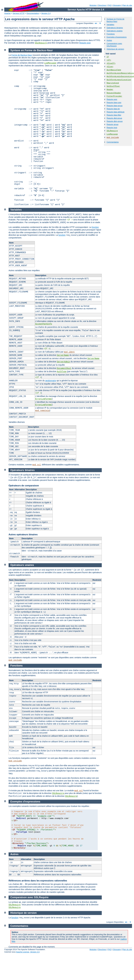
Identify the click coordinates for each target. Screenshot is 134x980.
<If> (109, 60)
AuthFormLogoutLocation (119, 80)
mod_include (113, 137)
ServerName (63, 355)
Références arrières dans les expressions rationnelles (38, 881)
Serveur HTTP (19, 13)
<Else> (110, 67)
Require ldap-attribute (116, 112)
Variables (110, 25)
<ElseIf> (111, 63)
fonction (95, 227)
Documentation (33, 13)
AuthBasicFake (114, 70)
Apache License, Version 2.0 (28, 952)
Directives (102, 5)
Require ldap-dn (113, 109)
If (108, 57)
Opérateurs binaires (115, 28)
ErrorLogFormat (44, 399)
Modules (93, 5)
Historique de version (115, 49)
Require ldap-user (114, 102)
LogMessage (112, 134)
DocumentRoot (64, 368)
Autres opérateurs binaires (23, 535)
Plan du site (127, 5)
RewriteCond (113, 83)
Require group (112, 124)
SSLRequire (41, 43)
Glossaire (117, 5)
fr (100, 23)
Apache (7, 13)
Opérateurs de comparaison (24, 486)
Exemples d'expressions (117, 37)
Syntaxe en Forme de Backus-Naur (115, 20)
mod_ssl (37, 465)
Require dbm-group (115, 121)
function (62, 235)
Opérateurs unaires (115, 31)
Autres (109, 40)
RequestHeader (114, 93)
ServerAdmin (64, 362)
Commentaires (113, 142)
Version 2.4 (46, 13)
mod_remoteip (42, 411)
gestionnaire (51, 381)
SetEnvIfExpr (113, 86)
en (96, 23)
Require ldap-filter (114, 115)
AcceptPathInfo (44, 324)
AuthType (62, 372)
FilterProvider (114, 96)
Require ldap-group (115, 106)
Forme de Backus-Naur (22, 55)
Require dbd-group (114, 118)
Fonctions (111, 34)
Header (110, 90)
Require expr (85, 43)
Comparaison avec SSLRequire (114, 45)
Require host (112, 128)
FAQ (110, 5)
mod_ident (69, 352)
